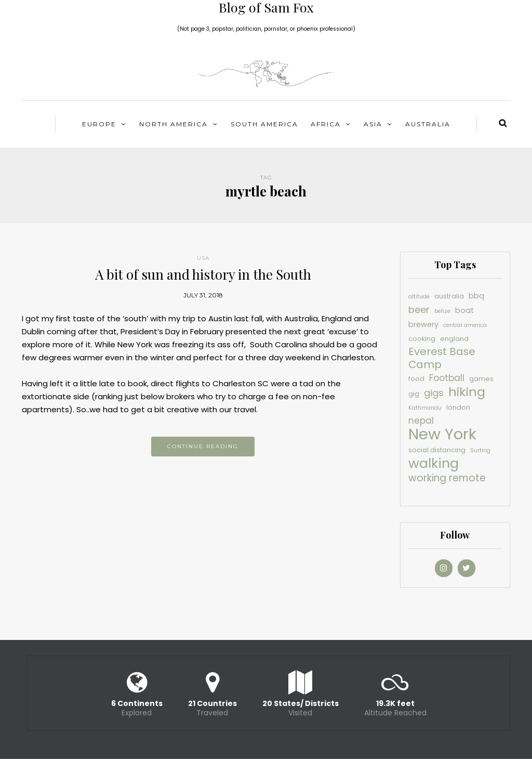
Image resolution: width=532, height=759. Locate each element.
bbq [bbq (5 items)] (476, 296)
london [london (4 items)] (458, 407)
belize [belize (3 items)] (442, 311)
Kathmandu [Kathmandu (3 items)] (425, 408)
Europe (99, 124)
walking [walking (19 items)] (434, 463)
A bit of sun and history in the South (203, 274)
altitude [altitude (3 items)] (419, 297)
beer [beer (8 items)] (419, 310)
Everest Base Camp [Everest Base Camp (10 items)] (442, 358)
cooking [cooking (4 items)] (422, 339)
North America (174, 124)
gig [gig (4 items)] (414, 394)
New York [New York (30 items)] (442, 434)
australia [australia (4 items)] (449, 296)
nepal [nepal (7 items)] (421, 421)
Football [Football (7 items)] (447, 378)
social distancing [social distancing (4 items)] (437, 450)
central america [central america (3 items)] (465, 325)
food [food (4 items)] (416, 379)
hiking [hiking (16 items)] (467, 392)
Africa (326, 124)
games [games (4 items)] (481, 379)
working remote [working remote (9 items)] (447, 478)
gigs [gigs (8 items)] (434, 393)
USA (203, 258)
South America (264, 124)
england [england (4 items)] (454, 339)
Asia (373, 124)
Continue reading (203, 446)
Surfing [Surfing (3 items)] (480, 450)
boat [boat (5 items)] (464, 310)
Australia (428, 124)
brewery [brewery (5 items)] (423, 324)
